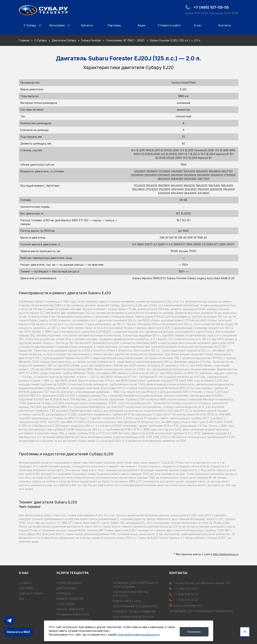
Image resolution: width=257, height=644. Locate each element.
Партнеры (114, 25)
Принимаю (194, 632)
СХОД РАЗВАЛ (66, 604)
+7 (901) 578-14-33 (184, 594)
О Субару (30, 25)
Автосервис (57, 25)
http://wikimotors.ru (226, 553)
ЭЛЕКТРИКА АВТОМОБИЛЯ (74, 620)
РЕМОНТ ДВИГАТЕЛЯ (70, 609)
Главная (24, 40)
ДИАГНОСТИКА (67, 588)
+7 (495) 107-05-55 (184, 589)
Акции (141, 25)
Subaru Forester (91, 40)
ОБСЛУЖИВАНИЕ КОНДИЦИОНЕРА (135, 606)
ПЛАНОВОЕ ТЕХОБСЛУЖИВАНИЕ (134, 612)
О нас (197, 25)
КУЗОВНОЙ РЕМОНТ (70, 583)
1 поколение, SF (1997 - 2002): (125, 40)
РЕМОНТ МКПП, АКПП (127, 601)
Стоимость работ (169, 25)
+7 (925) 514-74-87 (184, 600)
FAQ (21, 599)
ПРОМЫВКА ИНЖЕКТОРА (73, 615)
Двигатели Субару (64, 40)
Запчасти (87, 25)
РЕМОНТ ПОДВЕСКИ (70, 599)
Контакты (225, 25)
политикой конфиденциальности (138, 635)
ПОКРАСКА (63, 593)
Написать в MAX (18, 632)
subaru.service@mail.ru (186, 606)
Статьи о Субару (31, 593)
